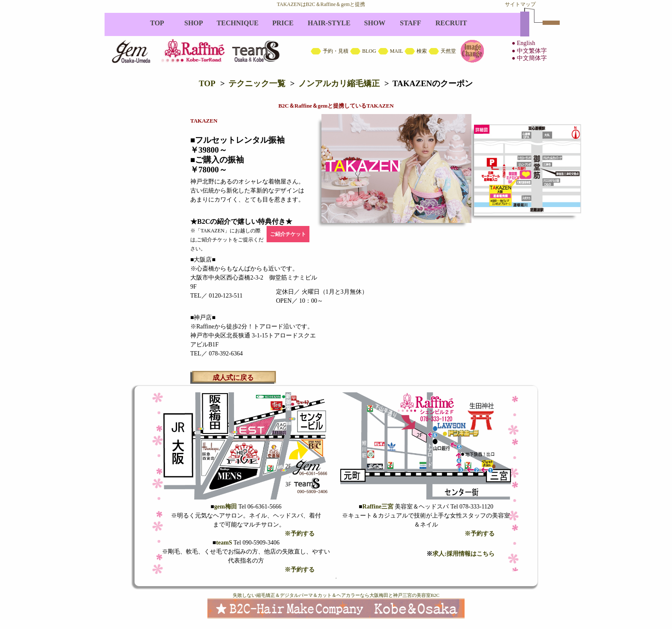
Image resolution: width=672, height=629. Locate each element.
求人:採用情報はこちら (463, 554)
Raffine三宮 (378, 507)
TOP (207, 83)
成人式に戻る (233, 378)
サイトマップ (520, 4)
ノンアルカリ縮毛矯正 (339, 83)
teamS (224, 543)
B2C (336, 41)
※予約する (300, 534)
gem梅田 (226, 507)
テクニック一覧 (257, 83)
